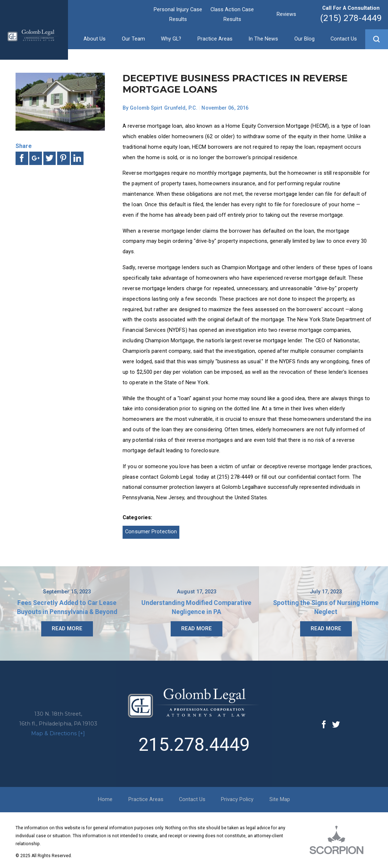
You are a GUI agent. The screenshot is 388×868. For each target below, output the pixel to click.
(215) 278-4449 (351, 18)
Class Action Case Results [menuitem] (232, 14)
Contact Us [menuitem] (344, 39)
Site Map (280, 799)
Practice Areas (146, 799)
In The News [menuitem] (263, 39)
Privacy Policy (237, 799)
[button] (377, 39)
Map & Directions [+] (58, 733)
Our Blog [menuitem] (304, 39)
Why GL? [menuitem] (171, 39)
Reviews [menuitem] (286, 14)
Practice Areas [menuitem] (215, 39)
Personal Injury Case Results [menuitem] (178, 14)
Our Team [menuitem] (133, 39)
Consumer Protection (151, 532)
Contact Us (192, 799)
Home (105, 799)
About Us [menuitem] (95, 39)
